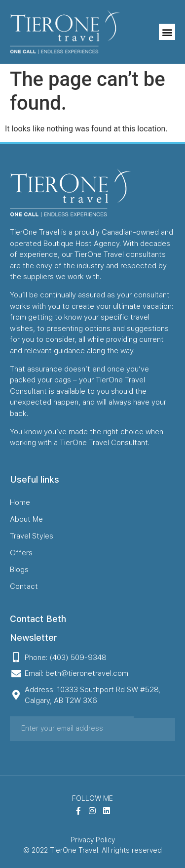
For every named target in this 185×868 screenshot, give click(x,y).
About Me (26, 519)
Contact (24, 586)
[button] (167, 32)
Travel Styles (32, 536)
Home (20, 502)
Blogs (19, 570)
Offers (21, 553)
